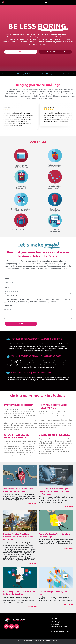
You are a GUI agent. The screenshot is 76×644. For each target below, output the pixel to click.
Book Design (11, 302)
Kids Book (53, 302)
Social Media (39, 299)
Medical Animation (53, 299)
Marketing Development (38, 302)
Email (7, 287)
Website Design (12, 299)
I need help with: (12, 296)
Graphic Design (26, 299)
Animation (66, 299)
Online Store (23, 302)
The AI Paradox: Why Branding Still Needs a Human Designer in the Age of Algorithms (55, 491)
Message (8, 305)
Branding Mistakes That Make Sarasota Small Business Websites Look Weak (18, 537)
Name (7, 278)
